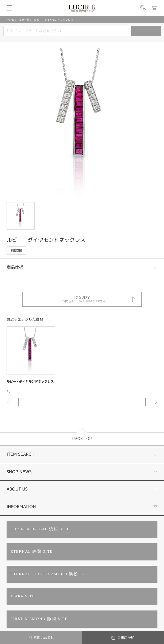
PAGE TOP (82, 439)
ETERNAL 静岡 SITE (32, 552)
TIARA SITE (23, 596)
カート (155, 8)
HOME (10, 20)
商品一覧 (24, 20)
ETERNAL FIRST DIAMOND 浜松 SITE (50, 574)
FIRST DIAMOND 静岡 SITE (39, 619)
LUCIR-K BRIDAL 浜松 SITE (40, 529)
